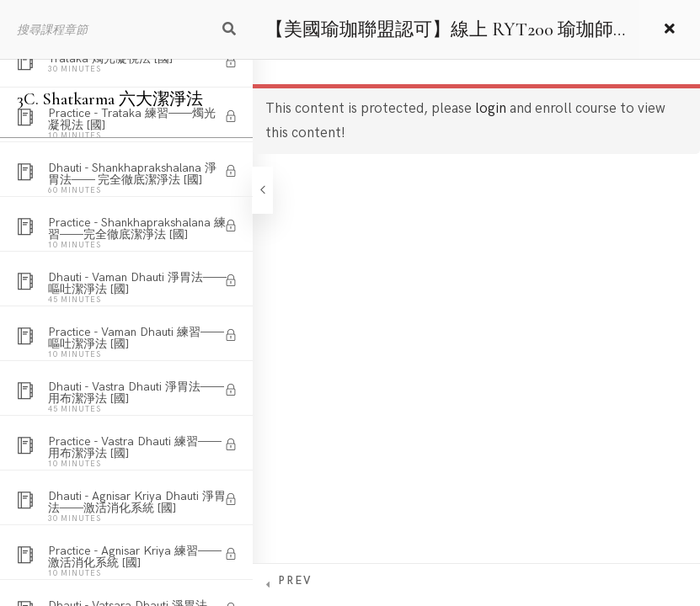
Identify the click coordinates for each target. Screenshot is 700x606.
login (491, 109)
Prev (295, 581)
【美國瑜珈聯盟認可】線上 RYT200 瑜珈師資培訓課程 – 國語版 (439, 39)
